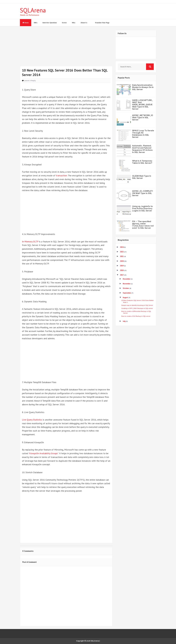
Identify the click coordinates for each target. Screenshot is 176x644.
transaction (61, 176)
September (127, 293)
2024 (122, 247)
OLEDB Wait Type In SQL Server (142, 177)
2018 (122, 270)
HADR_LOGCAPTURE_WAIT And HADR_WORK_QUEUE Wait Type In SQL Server (143, 105)
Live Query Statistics (32, 420)
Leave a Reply (30, 81)
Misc (74, 23)
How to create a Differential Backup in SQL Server (136, 312)
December (127, 279)
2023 (122, 252)
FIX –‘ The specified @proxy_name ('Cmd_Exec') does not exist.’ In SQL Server (143, 225)
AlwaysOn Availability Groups (43, 453)
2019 (122, 266)
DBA (36, 23)
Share (48, 535)
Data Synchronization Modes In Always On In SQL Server (143, 87)
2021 (122, 256)
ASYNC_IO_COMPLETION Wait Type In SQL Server (143, 193)
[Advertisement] (66, 48)
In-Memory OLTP (30, 242)
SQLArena (33, 10)
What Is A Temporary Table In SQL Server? (142, 162)
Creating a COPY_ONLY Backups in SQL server (137, 308)
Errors (64, 23)
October (126, 288)
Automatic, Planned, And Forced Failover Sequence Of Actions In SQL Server (142, 149)
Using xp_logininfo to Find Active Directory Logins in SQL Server (142, 209)
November (127, 284)
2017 (122, 275)
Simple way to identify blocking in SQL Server (137, 305)
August (126, 298)
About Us (84, 23)
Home (26, 23)
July (124, 321)
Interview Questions (50, 23)
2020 (122, 261)
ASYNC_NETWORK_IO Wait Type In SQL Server (143, 118)
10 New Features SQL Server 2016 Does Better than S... (137, 301)
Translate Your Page (102, 23)
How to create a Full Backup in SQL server (136, 316)
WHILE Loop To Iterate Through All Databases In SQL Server (143, 134)
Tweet (30, 535)
